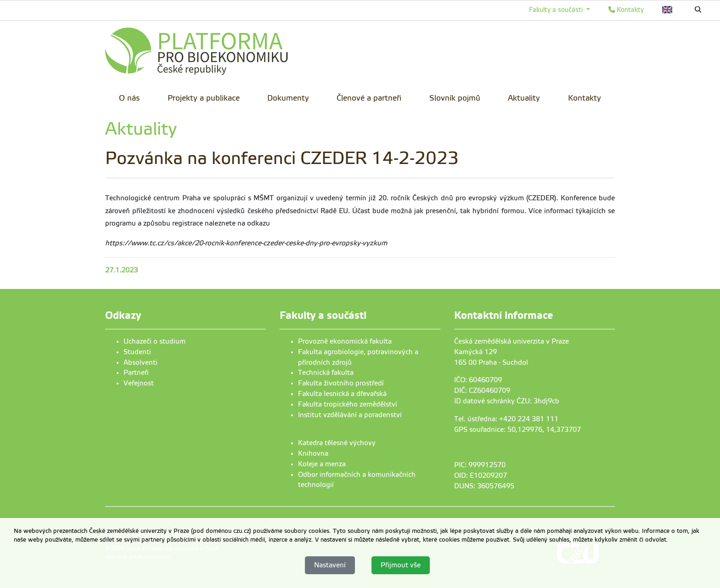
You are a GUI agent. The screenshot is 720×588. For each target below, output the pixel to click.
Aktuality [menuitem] (524, 98)
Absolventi (141, 362)
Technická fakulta (326, 373)
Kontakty (626, 10)
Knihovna (313, 453)
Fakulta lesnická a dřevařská (342, 394)
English (667, 10)
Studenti (137, 352)
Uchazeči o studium (155, 341)
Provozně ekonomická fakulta (345, 341)
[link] (197, 53)
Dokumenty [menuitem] (288, 98)
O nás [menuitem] (129, 98)
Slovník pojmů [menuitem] (455, 98)
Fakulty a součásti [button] (557, 10)
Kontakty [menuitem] (585, 98)
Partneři (136, 373)
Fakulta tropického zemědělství (348, 404)
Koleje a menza (322, 464)
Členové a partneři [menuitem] (369, 98)
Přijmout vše (401, 565)
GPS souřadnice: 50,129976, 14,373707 (517, 430)
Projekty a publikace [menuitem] (204, 98)
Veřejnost (139, 383)
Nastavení (330, 565)
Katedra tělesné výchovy (337, 443)
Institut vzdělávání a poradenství (350, 415)
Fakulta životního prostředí (341, 383)
